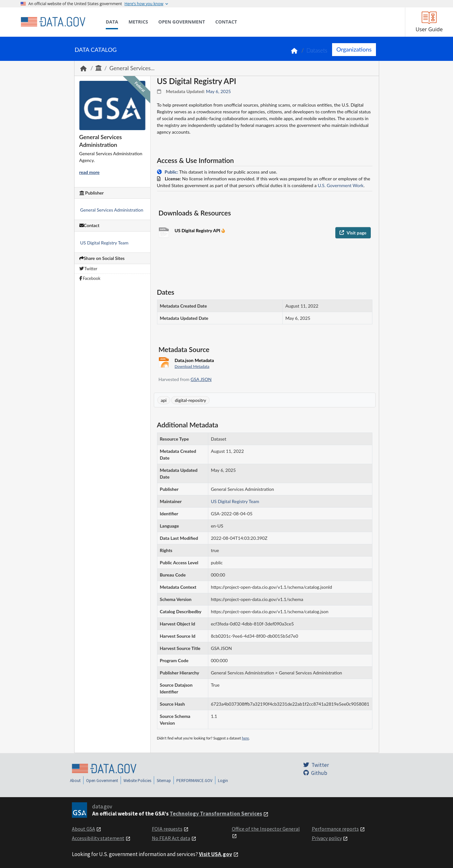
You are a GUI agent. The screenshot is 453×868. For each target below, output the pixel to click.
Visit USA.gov (216, 854)
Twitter (88, 269)
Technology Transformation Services (216, 814)
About (75, 781)
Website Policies (137, 781)
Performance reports (335, 829)
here (245, 738)
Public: (172, 172)
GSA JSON (201, 379)
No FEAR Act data (171, 838)
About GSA (84, 829)
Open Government (102, 781)
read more (89, 172)
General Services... (132, 68)
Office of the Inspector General (266, 829)
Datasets (317, 50)
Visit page (353, 233)
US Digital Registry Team (104, 243)
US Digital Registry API (198, 230)
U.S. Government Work (341, 185)
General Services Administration (112, 210)
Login (223, 781)
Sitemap (164, 781)
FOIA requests (167, 829)
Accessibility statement (98, 838)
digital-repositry (190, 400)
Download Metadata (192, 366)
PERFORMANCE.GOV (194, 781)
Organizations (354, 49)
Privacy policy (327, 838)
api (164, 400)
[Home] (53, 22)
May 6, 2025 (218, 91)
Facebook (90, 278)
